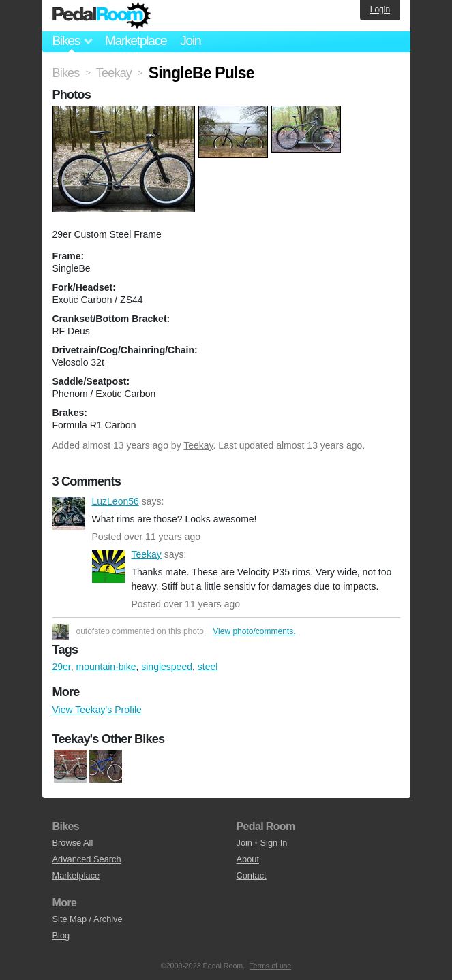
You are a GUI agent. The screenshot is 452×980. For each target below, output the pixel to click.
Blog (61, 935)
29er (62, 667)
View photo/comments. (254, 631)
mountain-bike (106, 667)
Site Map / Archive (88, 919)
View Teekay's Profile (97, 710)
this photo (186, 631)
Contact (252, 875)
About (248, 859)
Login (380, 10)
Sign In (274, 843)
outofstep (93, 631)
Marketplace (136, 41)
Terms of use (270, 966)
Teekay (198, 445)
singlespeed (167, 667)
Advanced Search (87, 859)
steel (208, 667)
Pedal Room (102, 16)
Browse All (73, 843)
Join (190, 41)
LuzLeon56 (69, 513)
